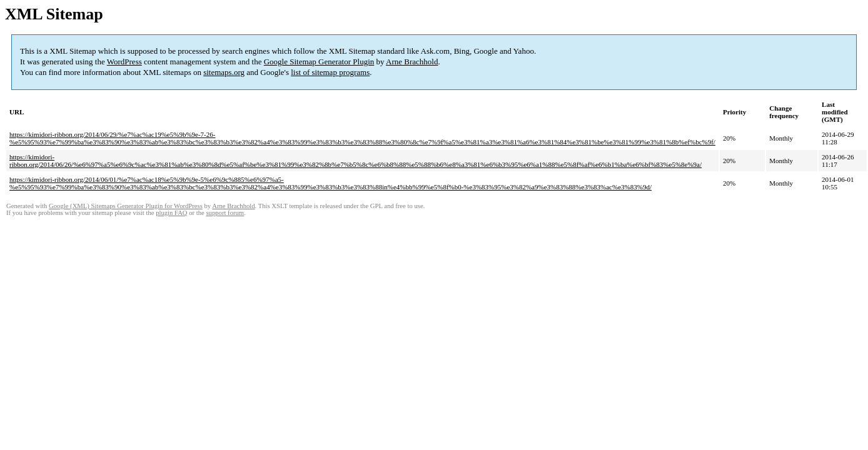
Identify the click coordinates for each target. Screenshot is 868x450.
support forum (225, 213)
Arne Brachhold (412, 62)
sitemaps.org (224, 72)
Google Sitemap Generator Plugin (319, 62)
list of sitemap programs (330, 72)
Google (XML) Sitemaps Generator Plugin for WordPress (126, 206)
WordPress (124, 62)
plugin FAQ (171, 213)
